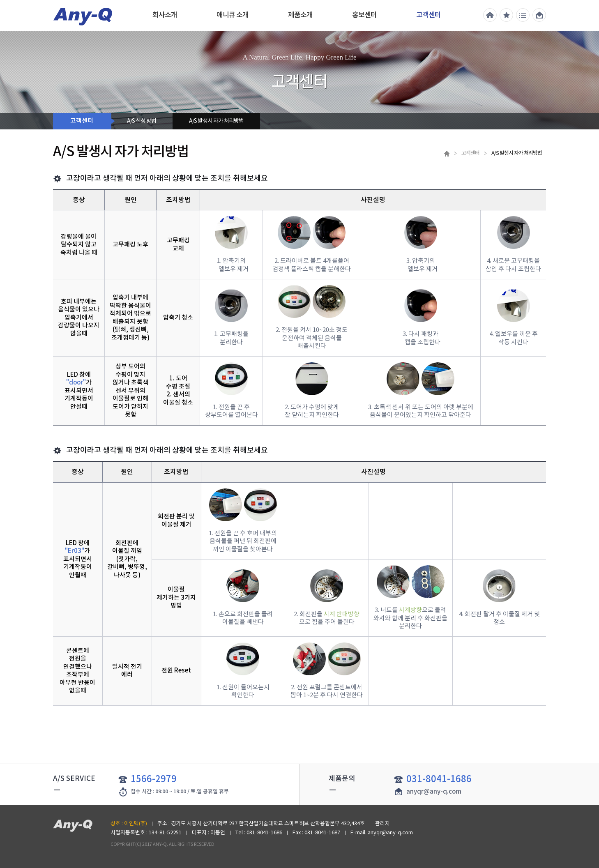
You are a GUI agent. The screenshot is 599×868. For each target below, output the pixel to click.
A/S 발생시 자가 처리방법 (216, 121)
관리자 (382, 824)
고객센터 (429, 15)
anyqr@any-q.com (434, 792)
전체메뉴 (523, 15)
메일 (539, 15)
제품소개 (300, 15)
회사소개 (165, 15)
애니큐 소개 (233, 15)
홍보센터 (364, 15)
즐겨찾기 (506, 15)
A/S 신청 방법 (142, 121)
